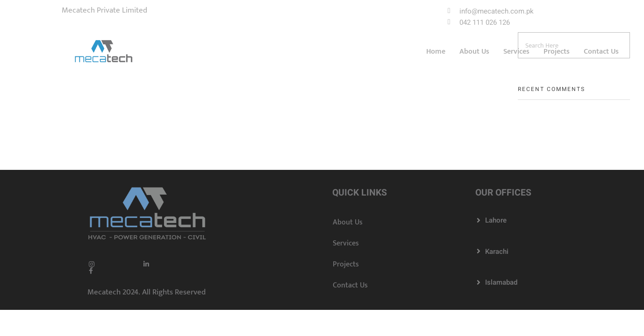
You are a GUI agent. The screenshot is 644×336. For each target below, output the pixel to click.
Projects (557, 52)
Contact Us (601, 52)
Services (516, 52)
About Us (474, 52)
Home (436, 52)
